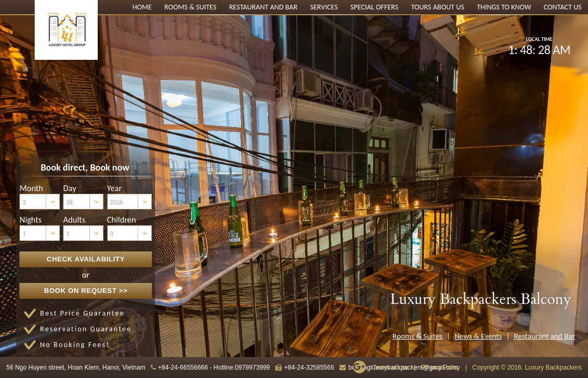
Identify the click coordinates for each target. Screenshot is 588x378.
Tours (421, 7)
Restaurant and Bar (263, 7)
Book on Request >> (86, 291)
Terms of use (391, 367)
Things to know (504, 7)
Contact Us (563, 7)
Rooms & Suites (190, 7)
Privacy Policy (441, 367)
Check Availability (86, 259)
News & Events (478, 336)
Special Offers (374, 7)
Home (142, 7)
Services (324, 7)
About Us (448, 7)
